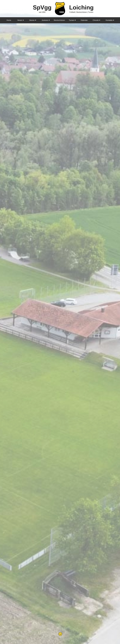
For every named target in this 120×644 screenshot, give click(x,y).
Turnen (72, 20)
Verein (21, 20)
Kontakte (110, 20)
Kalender (84, 20)
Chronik (96, 20)
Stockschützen (59, 20)
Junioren (46, 20)
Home (9, 20)
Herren (33, 20)
